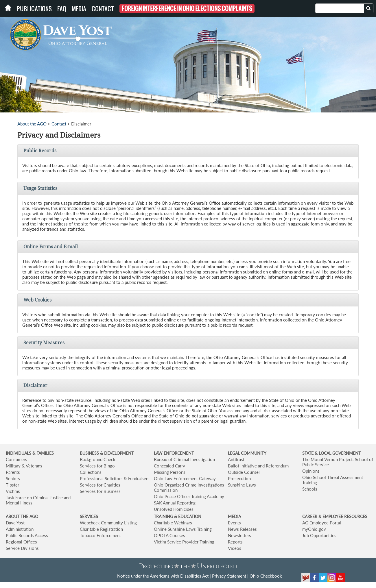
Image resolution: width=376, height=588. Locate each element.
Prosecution (239, 478)
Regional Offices (21, 542)
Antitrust (236, 459)
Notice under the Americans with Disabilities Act (163, 576)
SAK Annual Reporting (175, 503)
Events (234, 523)
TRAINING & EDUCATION (178, 516)
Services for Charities (100, 485)
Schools (310, 489)
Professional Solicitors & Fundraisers (115, 478)
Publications (34, 9)
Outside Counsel (244, 472)
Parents (13, 472)
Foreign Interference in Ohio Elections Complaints (187, 9)
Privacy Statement (229, 576)
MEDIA (234, 516)
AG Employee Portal (322, 523)
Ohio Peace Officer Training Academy (189, 496)
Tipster (12, 485)
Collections (91, 472)
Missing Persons (170, 472)
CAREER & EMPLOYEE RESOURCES (335, 516)
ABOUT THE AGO (22, 516)
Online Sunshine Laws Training (183, 529)
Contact (103, 9)
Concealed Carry (169, 466)
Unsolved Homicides (174, 509)
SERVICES (89, 516)
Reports (235, 542)
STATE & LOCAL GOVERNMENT (331, 453)
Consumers (16, 459)
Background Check (98, 459)
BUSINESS (90, 453)
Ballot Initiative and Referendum (258, 466)
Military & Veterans (24, 466)
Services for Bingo (97, 466)
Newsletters (239, 535)
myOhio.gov (314, 529)
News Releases (242, 529)
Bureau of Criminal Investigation (184, 459)
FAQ (62, 9)
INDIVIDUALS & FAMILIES (30, 453)
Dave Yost (15, 523)
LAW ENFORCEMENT (174, 453)
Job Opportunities (319, 535)
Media (79, 9)
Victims (13, 491)
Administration (20, 529)
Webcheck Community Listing (108, 523)
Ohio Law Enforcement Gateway (185, 478)
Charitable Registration (101, 529)
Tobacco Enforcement (100, 535)
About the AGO (32, 124)
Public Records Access (27, 535)
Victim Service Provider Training (184, 542)
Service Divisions (22, 548)
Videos (235, 548)
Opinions (311, 471)
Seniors (13, 478)
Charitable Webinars (173, 523)
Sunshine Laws (242, 485)
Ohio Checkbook (266, 576)
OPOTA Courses (169, 535)
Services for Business (100, 491)
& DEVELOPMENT (117, 453)
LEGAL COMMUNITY (247, 453)
